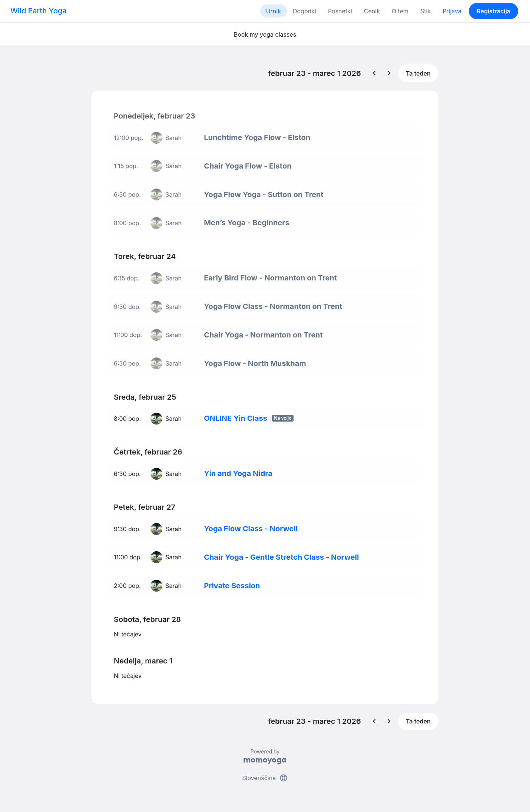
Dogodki (304, 11)
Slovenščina (265, 778)
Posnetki (340, 11)
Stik (425, 11)
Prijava (452, 11)
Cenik (372, 11)
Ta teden (418, 73)
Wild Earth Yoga (39, 11)
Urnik (274, 11)
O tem (400, 11)
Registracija (493, 11)
